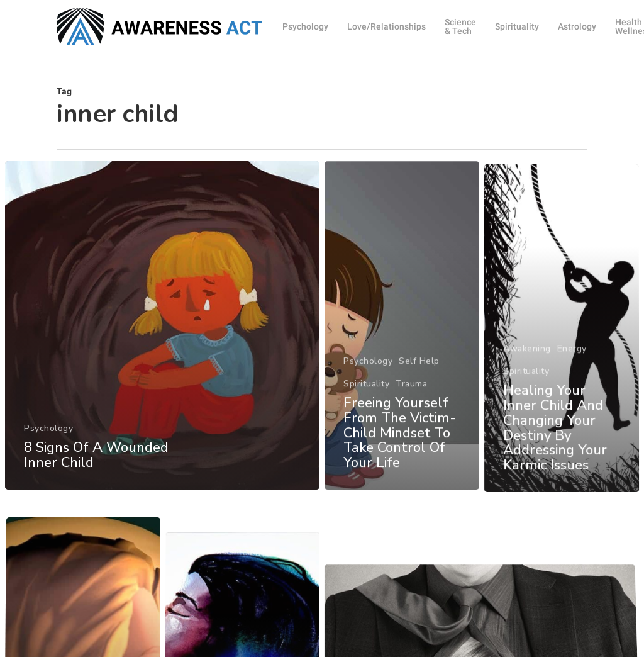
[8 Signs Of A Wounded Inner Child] (162, 332)
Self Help (419, 374)
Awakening (527, 373)
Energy (572, 373)
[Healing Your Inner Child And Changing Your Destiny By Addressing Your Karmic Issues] (562, 354)
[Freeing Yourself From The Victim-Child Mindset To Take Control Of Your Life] (402, 339)
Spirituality (366, 397)
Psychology (48, 435)
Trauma (411, 397)
